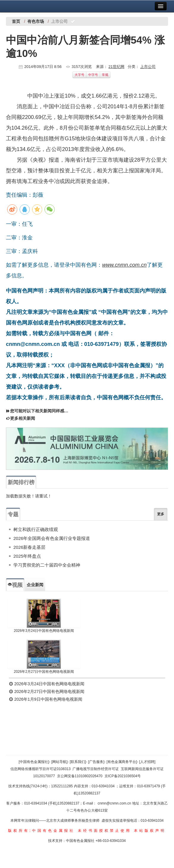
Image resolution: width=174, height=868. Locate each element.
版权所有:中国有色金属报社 (41, 831)
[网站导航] (60, 762)
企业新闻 (35, 585)
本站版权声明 (150, 831)
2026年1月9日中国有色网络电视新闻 (46, 699)
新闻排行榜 (21, 482)
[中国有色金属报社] (34, 762)
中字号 (93, 75)
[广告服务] (96, 762)
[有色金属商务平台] (122, 762)
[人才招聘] (147, 762)
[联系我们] (78, 762)
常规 (105, 75)
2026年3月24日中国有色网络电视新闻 (44, 631)
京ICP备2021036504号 (123, 776)
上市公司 (148, 67)
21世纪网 (116, 67)
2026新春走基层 (29, 547)
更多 (161, 514)
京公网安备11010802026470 (80, 776)
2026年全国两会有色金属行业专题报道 (52, 538)
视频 (15, 585)
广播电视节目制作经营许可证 (96, 769)
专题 (13, 514)
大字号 (79, 75)
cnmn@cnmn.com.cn (115, 803)
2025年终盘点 (27, 556)
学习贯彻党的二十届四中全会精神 (47, 565)
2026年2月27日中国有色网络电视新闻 (44, 672)
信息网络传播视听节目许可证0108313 (41, 769)
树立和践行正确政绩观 (36, 529)
